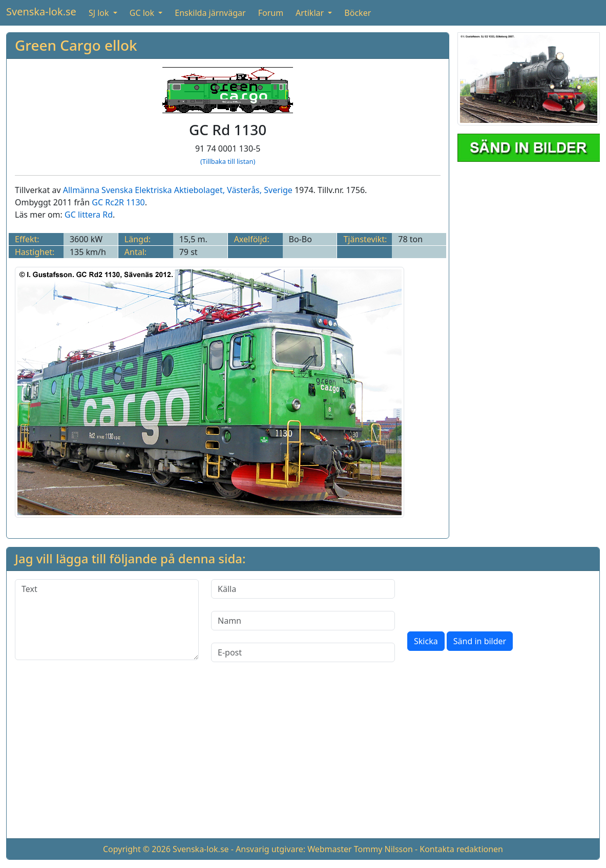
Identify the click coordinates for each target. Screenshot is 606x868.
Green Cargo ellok (76, 45)
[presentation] (485, 599)
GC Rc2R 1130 (118, 202)
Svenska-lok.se (41, 12)
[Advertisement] (303, 758)
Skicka (426, 641)
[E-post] (303, 652)
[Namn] (303, 621)
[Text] (107, 620)
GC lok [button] (143, 13)
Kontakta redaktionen (461, 849)
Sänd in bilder (480, 641)
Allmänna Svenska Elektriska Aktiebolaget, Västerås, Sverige (178, 190)
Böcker (358, 13)
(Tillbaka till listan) (228, 161)
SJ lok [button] (100, 13)
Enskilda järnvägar (210, 13)
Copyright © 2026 (137, 849)
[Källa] (303, 589)
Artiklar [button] (311, 13)
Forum (271, 13)
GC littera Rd (89, 215)
